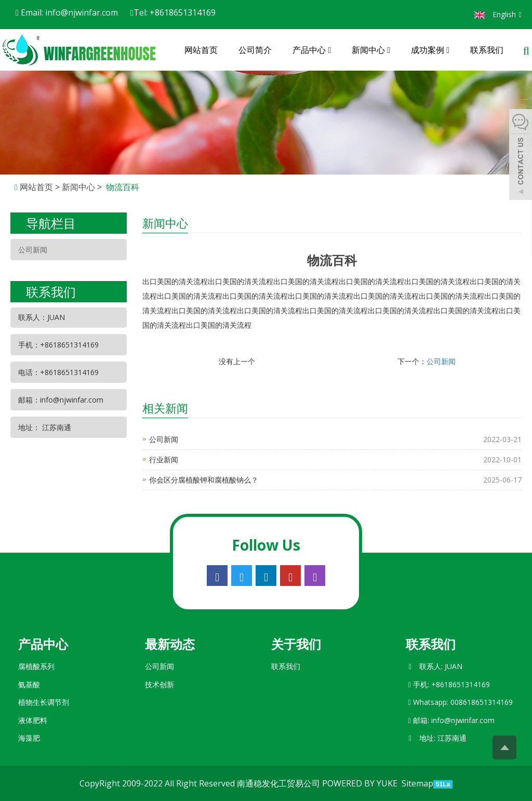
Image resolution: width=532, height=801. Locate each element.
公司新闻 (441, 361)
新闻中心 (371, 50)
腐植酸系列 (36, 666)
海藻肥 (29, 738)
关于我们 (296, 644)
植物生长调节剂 (44, 702)
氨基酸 (29, 684)
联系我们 (487, 50)
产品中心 (312, 50)
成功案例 (430, 50)
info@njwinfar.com (463, 720)
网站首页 (201, 50)
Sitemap (417, 783)
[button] (329, 50)
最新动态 (170, 644)
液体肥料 (33, 720)
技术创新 (159, 684)
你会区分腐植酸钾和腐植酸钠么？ (204, 480)
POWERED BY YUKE (361, 783)
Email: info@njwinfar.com (67, 12)
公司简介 (255, 50)
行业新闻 (164, 459)
